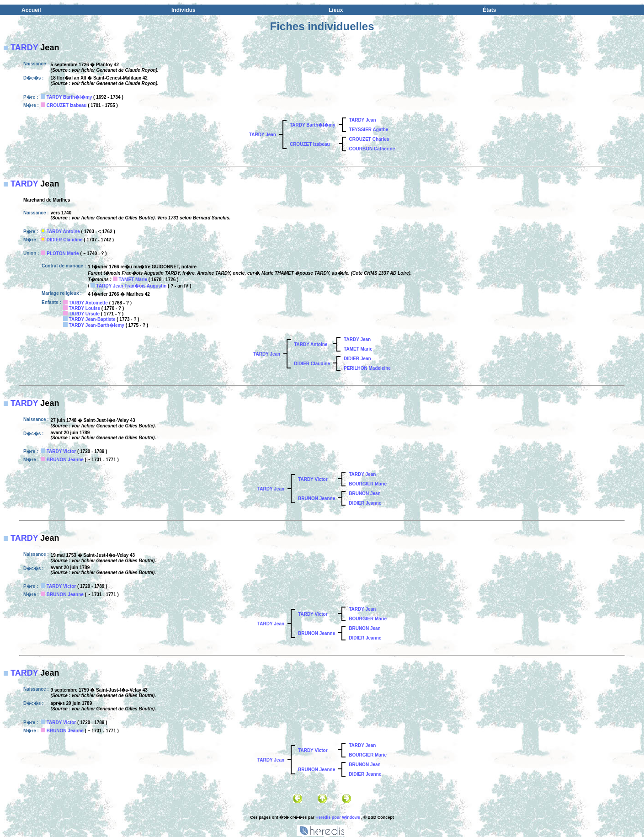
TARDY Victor (61, 451)
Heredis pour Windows (338, 817)
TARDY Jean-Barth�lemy (97, 325)
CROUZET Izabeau (67, 105)
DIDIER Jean (357, 359)
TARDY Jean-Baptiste (92, 319)
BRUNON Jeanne (65, 460)
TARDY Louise (85, 308)
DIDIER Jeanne (365, 503)
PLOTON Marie (63, 253)
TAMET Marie (133, 280)
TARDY (24, 48)
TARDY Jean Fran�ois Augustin (132, 286)
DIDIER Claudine (65, 240)
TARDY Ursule (84, 314)
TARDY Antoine (63, 232)
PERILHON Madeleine (367, 368)
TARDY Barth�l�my (69, 97)
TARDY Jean (263, 135)
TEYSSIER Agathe (369, 130)
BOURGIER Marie (368, 484)
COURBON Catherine (372, 149)
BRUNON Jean (365, 493)
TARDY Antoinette (88, 303)
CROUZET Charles (369, 139)
